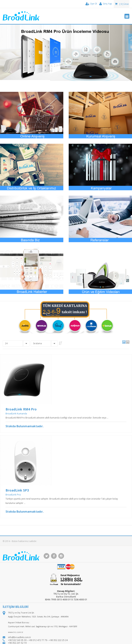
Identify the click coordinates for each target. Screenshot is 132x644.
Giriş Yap (106, 4)
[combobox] (16, 343)
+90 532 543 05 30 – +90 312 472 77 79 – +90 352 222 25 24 (38, 640)
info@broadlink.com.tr (19, 637)
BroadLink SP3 (17, 490)
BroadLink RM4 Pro (21, 409)
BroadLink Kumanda (16, 413)
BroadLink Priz (13, 495)
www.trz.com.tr (16, 632)
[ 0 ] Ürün (122, 4)
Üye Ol (91, 4)
